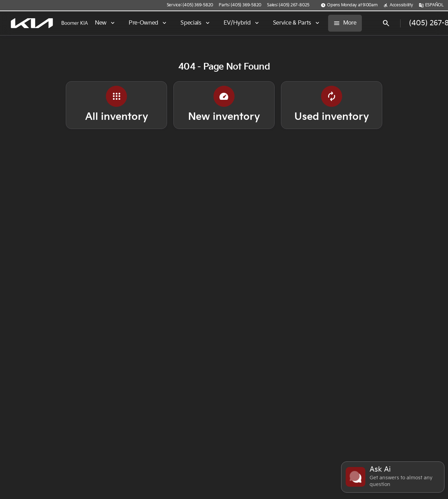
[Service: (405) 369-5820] (190, 5)
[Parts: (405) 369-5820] (240, 5)
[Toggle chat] (393, 477)
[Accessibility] (398, 5)
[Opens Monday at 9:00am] (349, 5)
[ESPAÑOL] (431, 5)
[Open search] (386, 23)
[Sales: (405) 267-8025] (288, 5)
